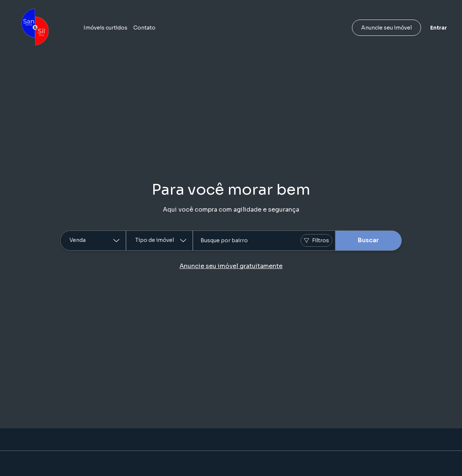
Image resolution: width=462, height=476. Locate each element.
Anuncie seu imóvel (386, 28)
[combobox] (264, 241)
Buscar (368, 240)
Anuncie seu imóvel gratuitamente (231, 266)
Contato (144, 28)
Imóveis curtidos (105, 28)
